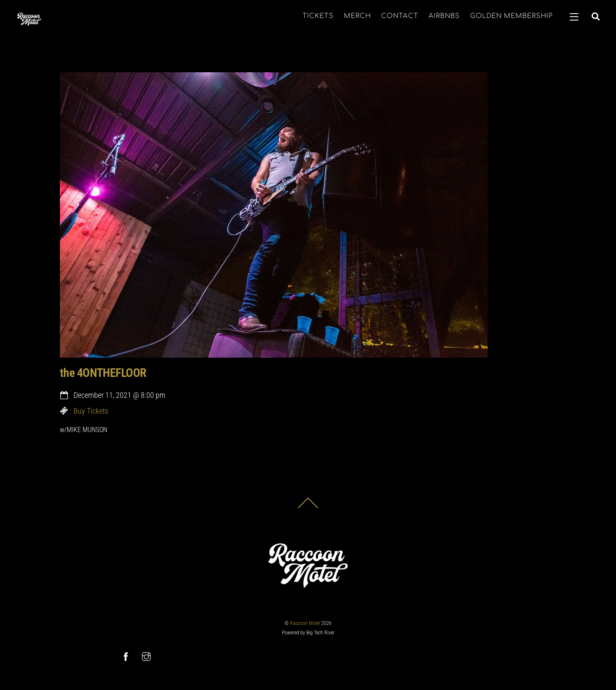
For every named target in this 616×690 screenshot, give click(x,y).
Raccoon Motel (305, 623)
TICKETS (318, 16)
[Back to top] (308, 508)
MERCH (357, 16)
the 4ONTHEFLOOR (103, 373)
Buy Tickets (91, 411)
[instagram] (146, 656)
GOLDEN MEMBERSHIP (511, 16)
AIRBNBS (444, 16)
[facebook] (126, 656)
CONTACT (400, 16)
